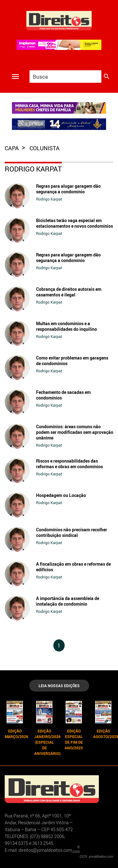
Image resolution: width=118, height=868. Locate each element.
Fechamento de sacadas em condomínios (63, 395)
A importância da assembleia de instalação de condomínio (68, 601)
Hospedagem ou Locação (61, 495)
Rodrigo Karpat (49, 199)
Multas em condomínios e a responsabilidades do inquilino (67, 326)
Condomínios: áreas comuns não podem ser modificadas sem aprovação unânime (75, 432)
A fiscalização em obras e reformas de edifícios (73, 567)
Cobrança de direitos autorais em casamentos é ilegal (69, 292)
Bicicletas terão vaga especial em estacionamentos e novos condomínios (75, 223)
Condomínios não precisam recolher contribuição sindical (72, 532)
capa (12, 148)
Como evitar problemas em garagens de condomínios (72, 361)
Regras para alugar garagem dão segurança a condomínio (68, 189)
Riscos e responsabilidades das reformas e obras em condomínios (70, 464)
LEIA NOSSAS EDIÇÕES (59, 686)
